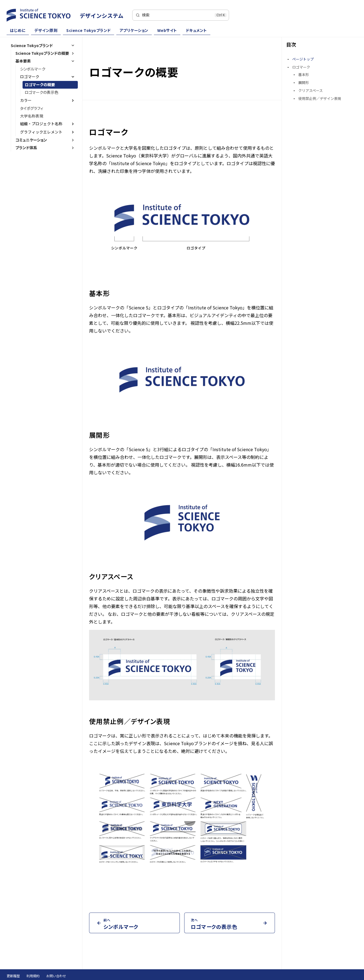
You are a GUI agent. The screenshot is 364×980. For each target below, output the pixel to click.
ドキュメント (196, 31)
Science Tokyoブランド (89, 31)
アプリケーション (134, 31)
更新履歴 (13, 976)
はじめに (18, 31)
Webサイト (167, 31)
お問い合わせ (56, 976)
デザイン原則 (46, 31)
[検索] (181, 15)
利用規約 (33, 976)
